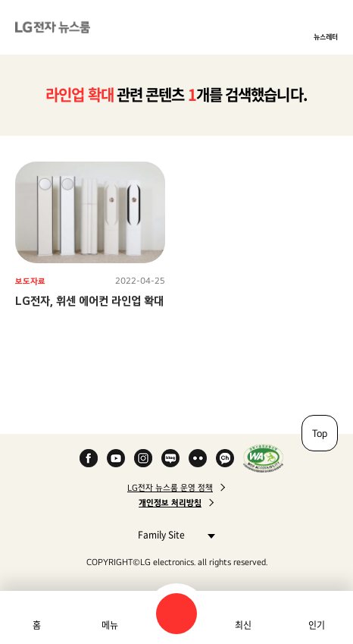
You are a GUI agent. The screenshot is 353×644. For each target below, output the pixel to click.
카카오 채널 (225, 458)
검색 (176, 614)
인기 (317, 625)
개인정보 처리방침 (170, 503)
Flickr (198, 458)
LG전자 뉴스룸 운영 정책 (170, 488)
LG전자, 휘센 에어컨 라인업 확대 (89, 301)
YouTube (116, 458)
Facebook (89, 458)
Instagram (143, 458)
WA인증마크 (263, 458)
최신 (243, 625)
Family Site (172, 534)
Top (320, 433)
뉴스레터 (326, 36)
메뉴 (110, 625)
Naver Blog (170, 458)
